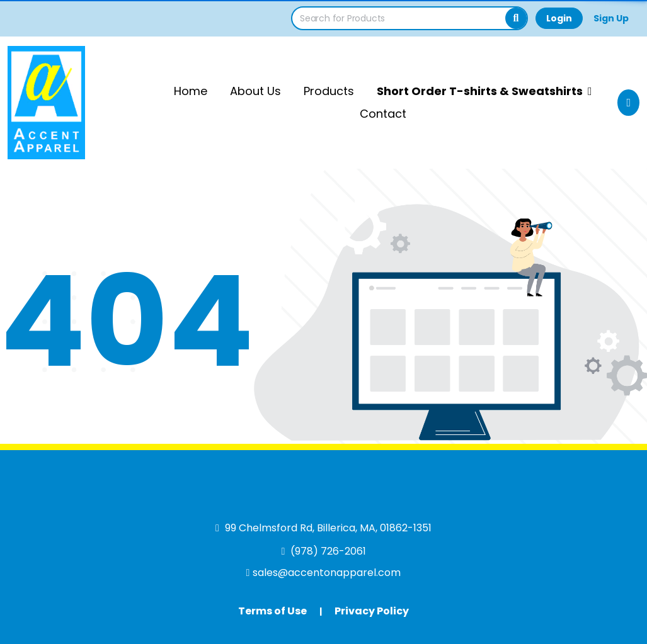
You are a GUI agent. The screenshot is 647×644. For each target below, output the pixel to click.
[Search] (516, 18)
